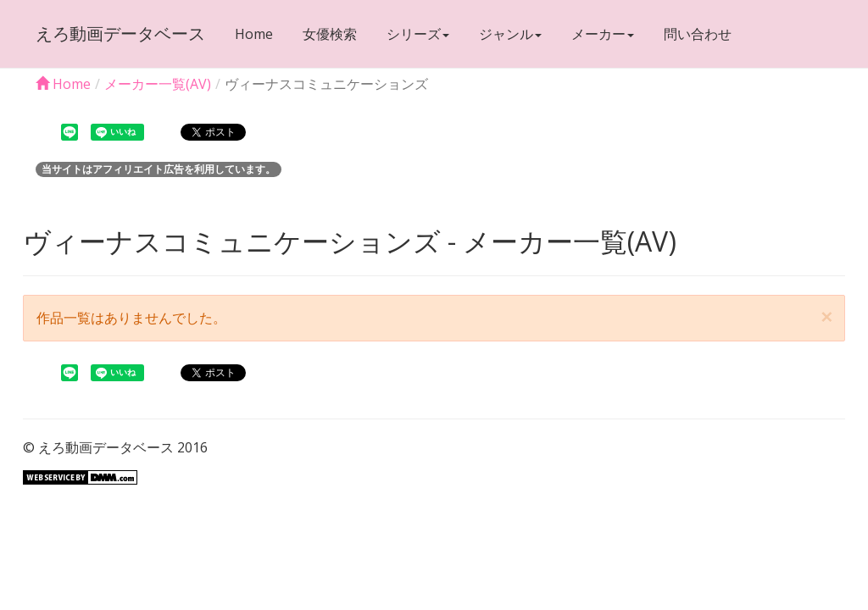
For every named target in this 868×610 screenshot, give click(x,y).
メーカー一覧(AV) (158, 84)
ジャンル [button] (510, 34)
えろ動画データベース (120, 33)
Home (254, 34)
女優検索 (330, 34)
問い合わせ (698, 34)
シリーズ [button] (418, 34)
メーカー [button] (603, 34)
